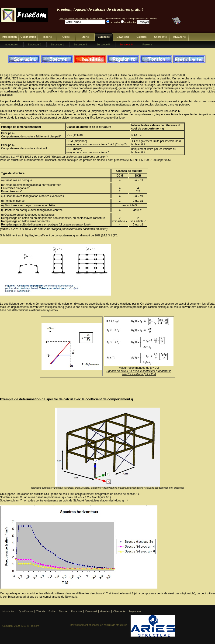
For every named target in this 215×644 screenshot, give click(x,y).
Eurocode (104, 37)
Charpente (160, 37)
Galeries (141, 37)
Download (123, 37)
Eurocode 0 (34, 44)
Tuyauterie (179, 37)
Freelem (147, 44)
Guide (66, 37)
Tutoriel (85, 37)
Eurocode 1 (57, 44)
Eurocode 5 (103, 44)
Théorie (47, 37)
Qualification (28, 37)
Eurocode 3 (80, 44)
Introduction (9, 37)
